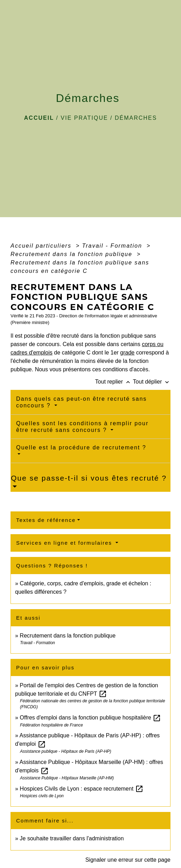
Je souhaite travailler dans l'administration (72, 838)
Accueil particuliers (42, 246)
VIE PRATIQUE (84, 118)
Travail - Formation (113, 246)
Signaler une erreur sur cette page (128, 860)
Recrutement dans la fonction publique (73, 254)
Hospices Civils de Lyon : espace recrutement (81, 789)
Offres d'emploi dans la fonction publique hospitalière (90, 718)
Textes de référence (46, 520)
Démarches (136, 118)
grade (128, 353)
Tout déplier (152, 382)
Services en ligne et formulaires (65, 543)
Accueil (39, 118)
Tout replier (114, 382)
